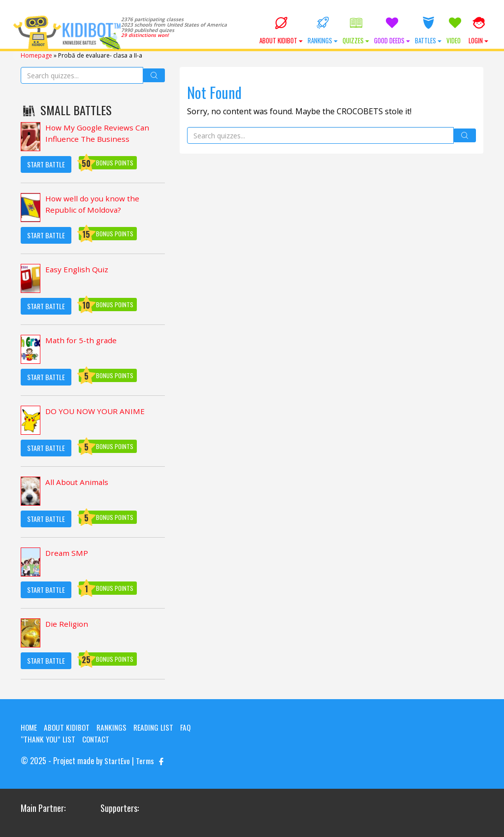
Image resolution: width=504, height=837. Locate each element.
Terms (145, 760)
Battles (428, 31)
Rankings (323, 31)
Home (29, 727)
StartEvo (117, 760)
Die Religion (67, 624)
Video (455, 31)
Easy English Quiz (78, 269)
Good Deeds (392, 31)
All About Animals (78, 482)
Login (478, 31)
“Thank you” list (49, 739)
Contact (98, 739)
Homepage (36, 55)
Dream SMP (67, 553)
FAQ (191, 727)
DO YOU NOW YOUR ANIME (96, 411)
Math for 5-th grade (82, 340)
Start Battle (46, 164)
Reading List (158, 727)
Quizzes (356, 31)
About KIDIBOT (281, 31)
